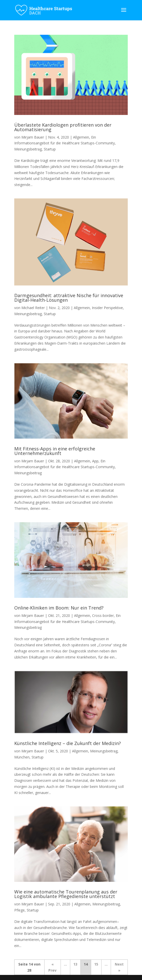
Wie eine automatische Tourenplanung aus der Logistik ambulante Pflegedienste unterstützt (66, 894)
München (22, 757)
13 (75, 964)
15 (96, 964)
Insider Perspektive (107, 308)
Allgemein (81, 137)
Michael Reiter (33, 308)
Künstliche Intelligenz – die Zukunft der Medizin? (68, 743)
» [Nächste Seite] (119, 970)
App (95, 461)
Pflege (19, 910)
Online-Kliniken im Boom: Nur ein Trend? (59, 608)
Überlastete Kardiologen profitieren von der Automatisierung (63, 127)
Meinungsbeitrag (28, 149)
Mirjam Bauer (33, 137)
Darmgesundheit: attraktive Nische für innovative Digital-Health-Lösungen (69, 298)
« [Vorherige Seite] (53, 964)
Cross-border (103, 615)
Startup (50, 149)
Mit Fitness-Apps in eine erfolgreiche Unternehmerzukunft (55, 451)
